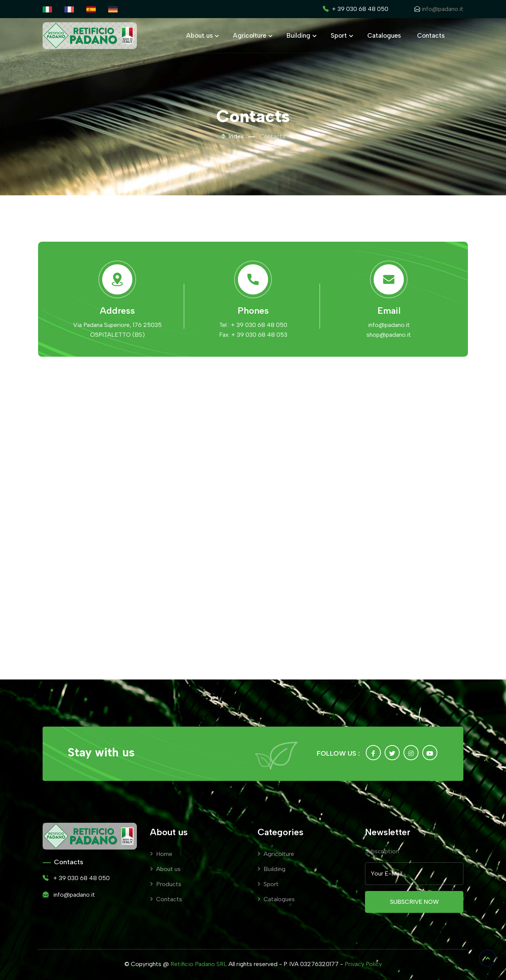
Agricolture (252, 35)
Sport (341, 35)
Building (301, 35)
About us (202, 35)
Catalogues (384, 35)
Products (166, 884)
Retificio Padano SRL (199, 964)
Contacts (431, 35)
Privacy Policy (363, 964)
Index (232, 136)
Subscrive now (414, 902)
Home (161, 854)
